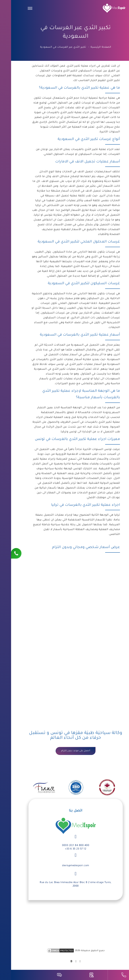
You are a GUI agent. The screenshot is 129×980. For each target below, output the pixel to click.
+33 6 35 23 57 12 (65, 849)
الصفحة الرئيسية (90, 47)
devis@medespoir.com (64, 866)
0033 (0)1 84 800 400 (64, 845)
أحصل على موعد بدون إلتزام (65, 751)
